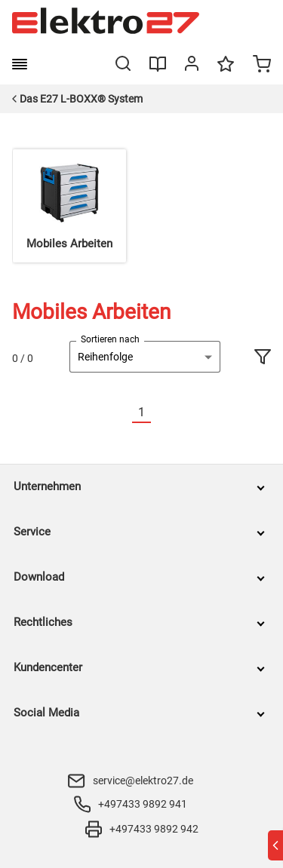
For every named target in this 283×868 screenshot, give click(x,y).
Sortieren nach (110, 339)
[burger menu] (20, 64)
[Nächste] (160, 413)
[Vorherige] (123, 413)
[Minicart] (262, 66)
